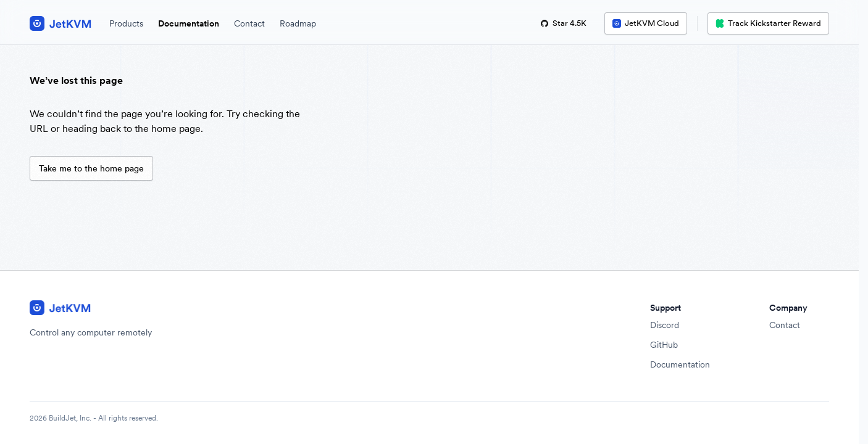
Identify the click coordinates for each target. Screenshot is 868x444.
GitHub (664, 345)
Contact (249, 23)
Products (126, 23)
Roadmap (298, 23)
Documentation (189, 23)
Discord (665, 325)
